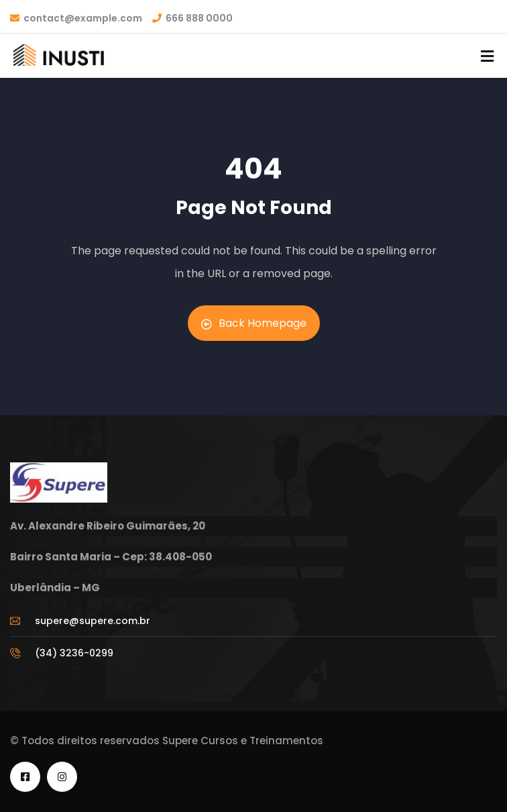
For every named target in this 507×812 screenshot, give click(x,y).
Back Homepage (254, 323)
